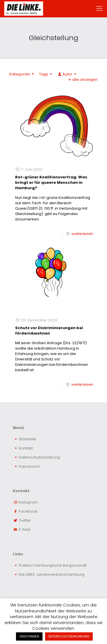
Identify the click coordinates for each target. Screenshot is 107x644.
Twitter (25, 520)
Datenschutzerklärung (39, 457)
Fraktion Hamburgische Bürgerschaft (53, 565)
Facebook (28, 511)
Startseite (28, 439)
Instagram (28, 502)
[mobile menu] (99, 9)
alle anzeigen (82, 80)
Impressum (29, 466)
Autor (67, 74)
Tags (46, 74)
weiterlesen (82, 234)
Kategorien (22, 74)
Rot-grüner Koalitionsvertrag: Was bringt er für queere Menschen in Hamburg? (51, 182)
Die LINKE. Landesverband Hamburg (52, 574)
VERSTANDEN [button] (29, 636)
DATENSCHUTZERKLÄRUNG (69, 636)
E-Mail (25, 530)
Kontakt (26, 448)
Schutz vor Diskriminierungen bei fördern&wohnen (49, 331)
